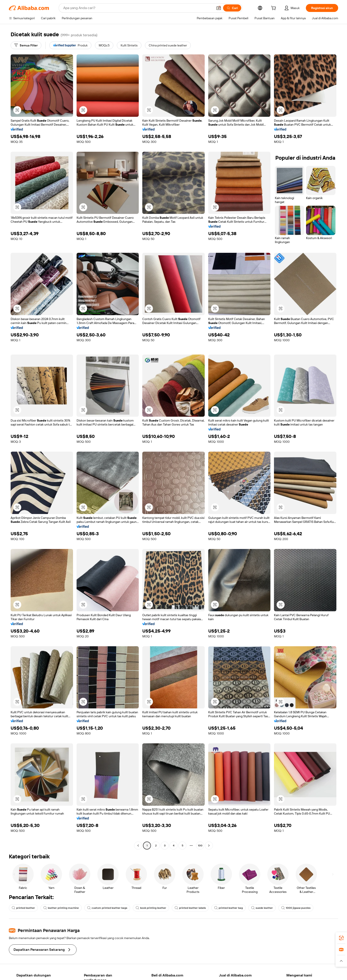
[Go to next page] (209, 846)
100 (200, 846)
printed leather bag (228, 908)
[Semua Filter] (26, 45)
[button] (219, 8)
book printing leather (151, 908)
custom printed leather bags (107, 908)
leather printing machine (61, 908)
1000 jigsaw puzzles (296, 908)
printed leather (23, 908)
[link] (341, 938)
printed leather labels (190, 908)
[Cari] (232, 8)
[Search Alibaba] (138, 8)
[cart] (274, 9)
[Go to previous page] (138, 846)
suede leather (262, 908)
